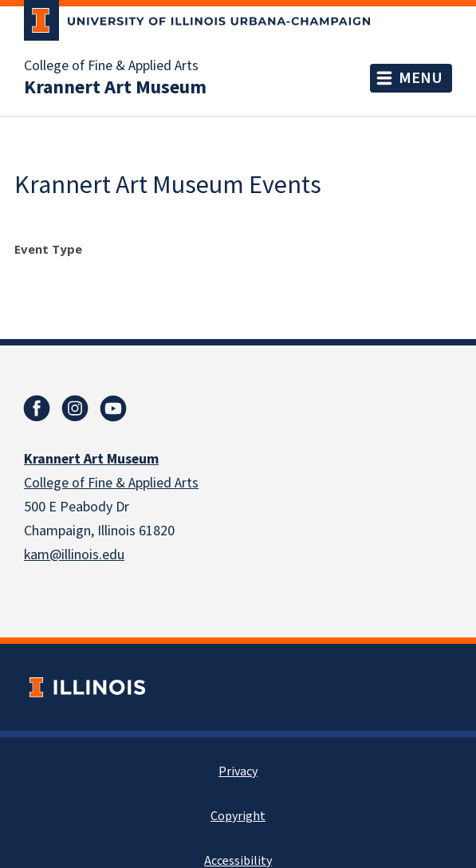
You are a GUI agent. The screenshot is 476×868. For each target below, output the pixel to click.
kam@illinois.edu (74, 555)
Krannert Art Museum (115, 88)
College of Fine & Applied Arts (111, 66)
